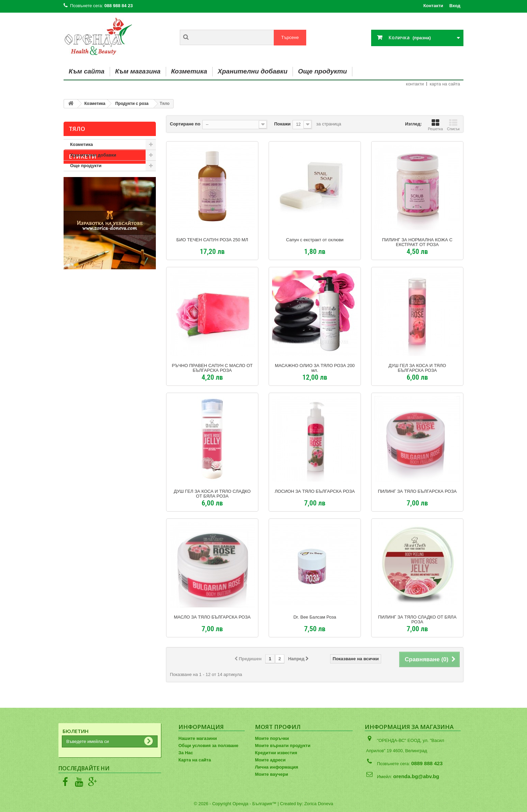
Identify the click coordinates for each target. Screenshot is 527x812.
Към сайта (87, 71)
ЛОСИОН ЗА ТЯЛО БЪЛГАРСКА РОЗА (315, 491)
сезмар (118, 203)
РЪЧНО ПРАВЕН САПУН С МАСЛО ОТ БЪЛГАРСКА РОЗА (212, 368)
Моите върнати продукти (283, 746)
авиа (72, 203)
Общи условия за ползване (208, 746)
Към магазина (138, 71)
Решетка (435, 125)
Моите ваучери (272, 774)
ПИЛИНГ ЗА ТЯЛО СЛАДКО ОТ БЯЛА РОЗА (417, 620)
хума (139, 203)
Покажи (282, 124)
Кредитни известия (276, 753)
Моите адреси (270, 760)
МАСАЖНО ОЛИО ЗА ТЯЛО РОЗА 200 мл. (315, 368)
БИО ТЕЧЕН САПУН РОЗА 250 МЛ (212, 240)
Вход (455, 6)
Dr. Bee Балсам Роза (315, 617)
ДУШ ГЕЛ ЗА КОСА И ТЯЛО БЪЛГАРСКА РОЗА (417, 368)
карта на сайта (445, 84)
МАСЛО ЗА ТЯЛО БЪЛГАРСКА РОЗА (212, 617)
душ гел (94, 203)
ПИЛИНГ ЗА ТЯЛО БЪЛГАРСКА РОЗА (417, 491)
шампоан (136, 224)
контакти (415, 84)
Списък (453, 125)
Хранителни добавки (253, 71)
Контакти (433, 6)
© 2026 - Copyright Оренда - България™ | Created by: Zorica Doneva (263, 804)
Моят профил (278, 727)
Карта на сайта (195, 760)
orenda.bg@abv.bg (416, 776)
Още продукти (322, 71)
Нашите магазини (198, 738)
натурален (110, 213)
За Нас (186, 753)
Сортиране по (185, 124)
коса (72, 224)
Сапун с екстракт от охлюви (315, 240)
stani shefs (79, 213)
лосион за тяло (102, 224)
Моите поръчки (272, 738)
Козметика (189, 71)
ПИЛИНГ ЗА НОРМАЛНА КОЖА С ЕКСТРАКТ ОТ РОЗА (417, 242)
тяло (134, 213)
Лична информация (276, 767)
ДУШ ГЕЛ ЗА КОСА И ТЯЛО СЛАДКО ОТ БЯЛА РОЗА (212, 494)
